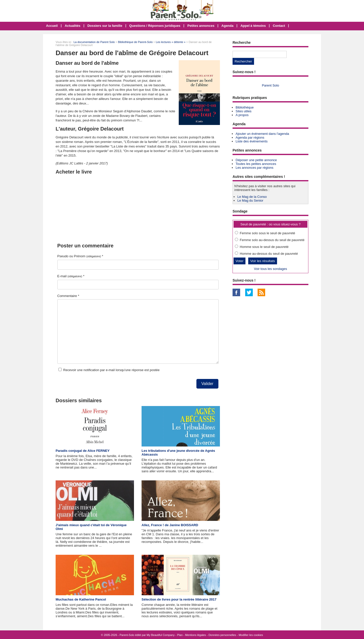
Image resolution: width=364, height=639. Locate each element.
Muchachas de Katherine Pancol (81, 599)
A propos (242, 115)
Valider (207, 384)
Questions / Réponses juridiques (155, 26)
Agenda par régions (250, 137)
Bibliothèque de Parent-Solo (135, 42)
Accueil (52, 26)
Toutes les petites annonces (256, 164)
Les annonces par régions (255, 168)
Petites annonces (201, 26)
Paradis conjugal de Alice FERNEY (83, 451)
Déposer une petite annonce (256, 160)
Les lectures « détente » (170, 42)
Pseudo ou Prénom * (80, 256)
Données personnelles (222, 635)
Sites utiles (244, 111)
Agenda (227, 26)
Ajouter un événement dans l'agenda (262, 134)
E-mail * (71, 276)
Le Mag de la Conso (252, 197)
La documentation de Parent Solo (94, 42)
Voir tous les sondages (271, 269)
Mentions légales (196, 635)
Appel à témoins (253, 26)
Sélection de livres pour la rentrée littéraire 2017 (179, 599)
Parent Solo (270, 85)
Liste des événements (252, 141)
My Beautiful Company (161, 635)
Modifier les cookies (251, 635)
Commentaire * (68, 296)
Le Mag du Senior (250, 200)
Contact (279, 26)
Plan (180, 635)
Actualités (73, 26)
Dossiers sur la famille (105, 26)
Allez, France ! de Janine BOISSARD (170, 525)
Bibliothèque (245, 107)
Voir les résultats (263, 261)
